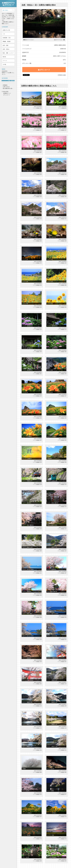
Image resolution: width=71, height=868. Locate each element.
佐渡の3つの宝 (6, 30)
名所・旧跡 (5, 45)
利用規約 (5, 85)
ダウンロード (44, 70)
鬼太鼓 (13, 81)
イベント (5, 61)
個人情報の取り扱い (8, 88)
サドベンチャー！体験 (5, 81)
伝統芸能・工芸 (7, 38)
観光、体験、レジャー (8, 53)
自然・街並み (6, 49)
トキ (4, 34)
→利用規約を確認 (61, 75)
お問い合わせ (6, 87)
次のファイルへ (59, 40)
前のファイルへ (29, 40)
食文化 (4, 57)
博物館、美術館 (7, 42)
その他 (4, 64)
